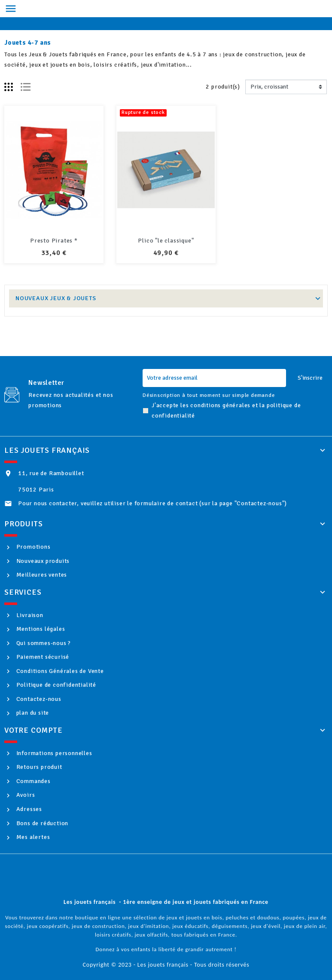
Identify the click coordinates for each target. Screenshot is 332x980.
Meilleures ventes (41, 575)
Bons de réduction (41, 823)
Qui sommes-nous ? (43, 643)
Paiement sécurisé (42, 657)
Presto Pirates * (54, 241)
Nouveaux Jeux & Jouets (56, 298)
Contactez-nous (38, 699)
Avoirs (25, 795)
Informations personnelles (53, 753)
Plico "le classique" (166, 241)
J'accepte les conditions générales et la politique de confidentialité (226, 410)
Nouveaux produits (42, 561)
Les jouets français (47, 450)
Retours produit (38, 767)
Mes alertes (32, 837)
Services (23, 592)
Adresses (28, 809)
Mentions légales (40, 629)
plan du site (32, 713)
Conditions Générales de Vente (59, 671)
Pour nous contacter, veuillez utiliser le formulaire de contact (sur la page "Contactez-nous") (152, 503)
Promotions (33, 547)
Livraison (29, 615)
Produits (23, 524)
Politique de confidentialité (55, 685)
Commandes (33, 781)
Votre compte (34, 730)
